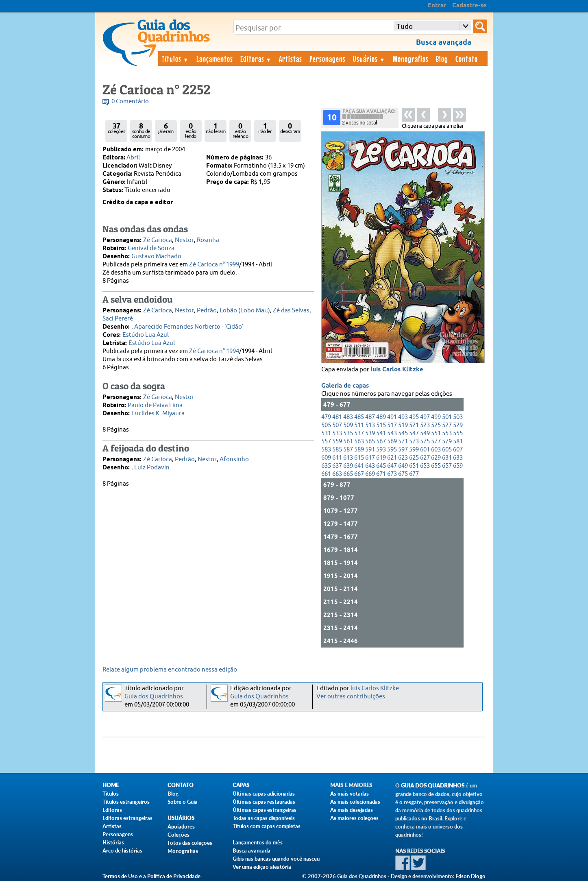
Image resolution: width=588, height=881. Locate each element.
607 (458, 450)
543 (392, 433)
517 (392, 425)
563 (359, 442)
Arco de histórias (122, 850)
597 (403, 450)
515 (381, 425)
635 (326, 466)
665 (348, 474)
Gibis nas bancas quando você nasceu (276, 859)
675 (403, 474)
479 (326, 417)
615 (359, 458)
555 (458, 433)
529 (458, 425)
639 (348, 466)
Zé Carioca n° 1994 (214, 351)
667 (359, 474)
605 (447, 450)
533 (337, 433)
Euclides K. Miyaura (158, 413)
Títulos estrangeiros (126, 802)
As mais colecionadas (355, 802)
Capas (241, 785)
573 (414, 442)
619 (381, 458)
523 (425, 425)
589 (359, 450)
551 (436, 433)
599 (414, 450)
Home (111, 785)
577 (436, 442)
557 (326, 442)
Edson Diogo (470, 876)
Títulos (175, 59)
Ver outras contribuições (351, 697)
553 (447, 433)
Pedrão (207, 311)
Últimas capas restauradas (264, 802)
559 (337, 442)
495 (414, 417)
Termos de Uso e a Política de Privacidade (151, 876)
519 (403, 425)
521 (414, 425)
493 (403, 417)
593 (381, 450)
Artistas (291, 59)
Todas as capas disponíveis (264, 818)
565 (370, 442)
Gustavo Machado (156, 256)
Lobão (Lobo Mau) (245, 311)
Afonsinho (234, 459)
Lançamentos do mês (258, 842)
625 (414, 458)
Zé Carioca (158, 240)
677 (414, 474)
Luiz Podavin (152, 468)
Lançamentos (215, 59)
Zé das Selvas (291, 311)
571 (403, 442)
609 (326, 458)
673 (392, 474)
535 (348, 433)
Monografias (411, 59)
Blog (442, 59)
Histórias (113, 842)
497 (425, 417)
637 (337, 466)
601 (425, 450)
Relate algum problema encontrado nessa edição (170, 670)
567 (381, 442)
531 (326, 433)
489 (381, 417)
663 (337, 474)
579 (447, 442)
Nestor (184, 240)
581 (458, 442)
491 (392, 417)
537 (359, 433)
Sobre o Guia (183, 802)
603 (436, 450)
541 (381, 433)
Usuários (369, 59)
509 (348, 425)
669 (370, 474)
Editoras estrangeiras (127, 818)
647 (392, 466)
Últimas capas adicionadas (264, 794)
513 (370, 425)
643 (370, 466)
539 (370, 433)
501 (447, 417)
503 (458, 417)
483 (348, 417)
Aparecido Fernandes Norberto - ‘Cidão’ (189, 327)
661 (326, 474)
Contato (467, 59)
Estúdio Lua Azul (146, 335)
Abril (133, 158)
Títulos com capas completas (267, 826)
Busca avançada (252, 850)
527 (447, 425)
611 (337, 458)
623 (403, 458)
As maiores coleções (354, 818)
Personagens (328, 59)
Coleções (179, 835)
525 (436, 425)
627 (425, 458)
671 (381, 474)
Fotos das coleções (190, 843)
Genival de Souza (151, 248)
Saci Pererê (118, 319)
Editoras (256, 59)
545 (403, 433)
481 (337, 417)
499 (436, 417)
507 (337, 425)
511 (359, 425)
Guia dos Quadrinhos (154, 697)
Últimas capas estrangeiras (265, 810)
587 (348, 450)
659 (458, 466)
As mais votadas (350, 794)
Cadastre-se (469, 6)
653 (425, 466)
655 (436, 466)
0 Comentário (130, 101)
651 (414, 466)
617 (370, 458)
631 (447, 458)
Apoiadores (181, 826)
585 (337, 450)
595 (392, 450)
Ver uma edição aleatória (262, 867)
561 (348, 442)
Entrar (437, 6)
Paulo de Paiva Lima (155, 405)
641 (359, 466)
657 (447, 466)
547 (414, 433)
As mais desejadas (352, 810)
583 (326, 450)
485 (359, 417)
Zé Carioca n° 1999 (214, 265)
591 (370, 450)
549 (425, 433)
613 (348, 458)
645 (381, 466)
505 (326, 425)
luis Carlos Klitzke (397, 370)
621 (392, 458)
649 (403, 466)
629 (436, 458)
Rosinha (208, 240)
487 (370, 417)
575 (425, 442)
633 (458, 458)
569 (392, 442)
